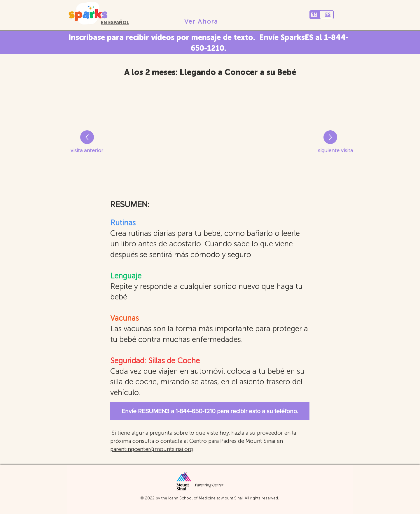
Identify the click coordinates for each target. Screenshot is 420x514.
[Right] (87, 137)
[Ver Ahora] (202, 22)
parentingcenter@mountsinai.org (152, 449)
